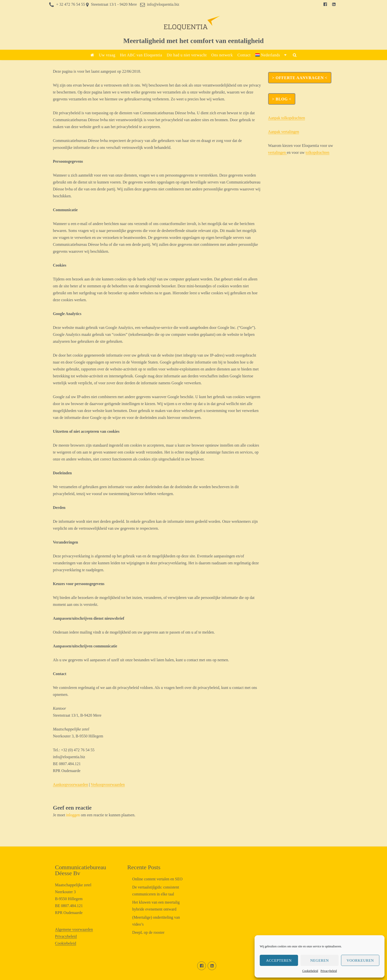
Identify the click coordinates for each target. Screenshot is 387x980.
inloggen (73, 815)
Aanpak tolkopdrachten (287, 118)
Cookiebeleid (310, 971)
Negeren (320, 960)
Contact (244, 55)
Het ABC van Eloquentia (141, 55)
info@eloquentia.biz (163, 4)
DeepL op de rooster (148, 932)
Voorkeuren (360, 960)
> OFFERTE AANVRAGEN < (300, 78)
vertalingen (278, 152)
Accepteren (279, 960)
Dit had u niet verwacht (187, 55)
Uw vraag (107, 55)
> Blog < (282, 99)
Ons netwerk (222, 55)
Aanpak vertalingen (284, 132)
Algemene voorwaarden (74, 929)
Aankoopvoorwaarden (70, 785)
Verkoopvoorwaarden (108, 785)
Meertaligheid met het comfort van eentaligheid (193, 41)
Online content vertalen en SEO (157, 879)
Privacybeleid (329, 971)
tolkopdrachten (318, 152)
